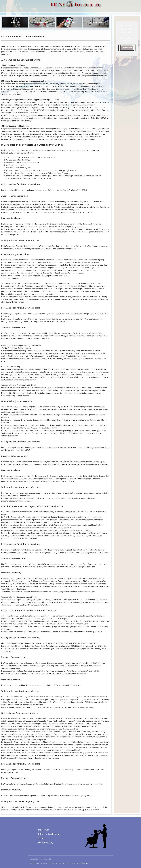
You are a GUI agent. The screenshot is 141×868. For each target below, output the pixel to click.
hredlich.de (84, 863)
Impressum (43, 830)
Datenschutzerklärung (49, 834)
